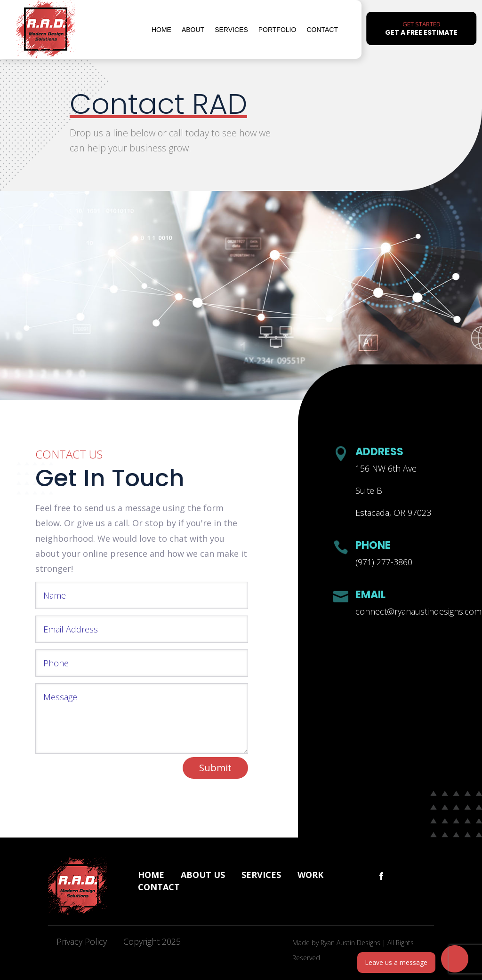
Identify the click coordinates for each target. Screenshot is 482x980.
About (193, 30)
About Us (203, 875)
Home (161, 30)
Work (310, 875)
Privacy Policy (82, 941)
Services (231, 30)
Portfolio (277, 30)
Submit (215, 768)
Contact (322, 30)
